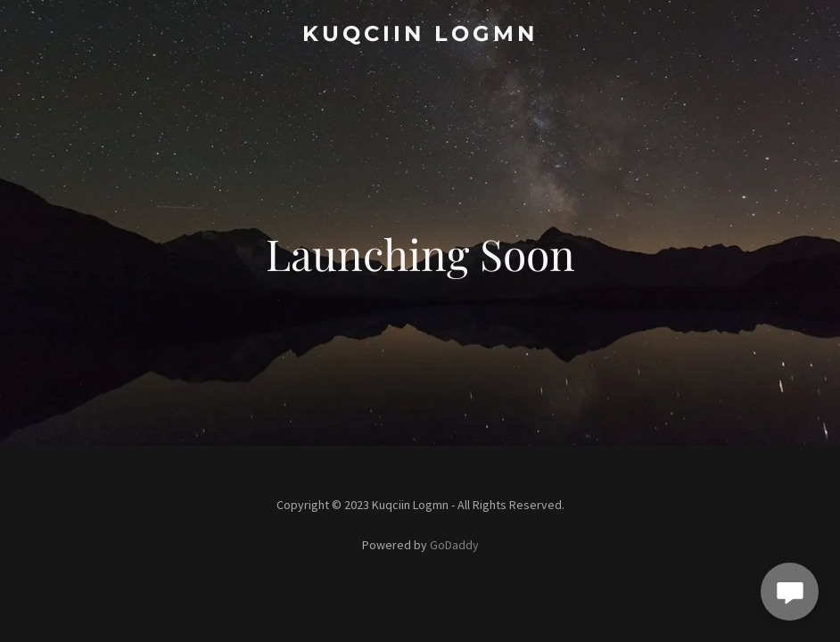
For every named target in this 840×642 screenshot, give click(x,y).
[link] (420, 36)
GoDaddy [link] (454, 545)
